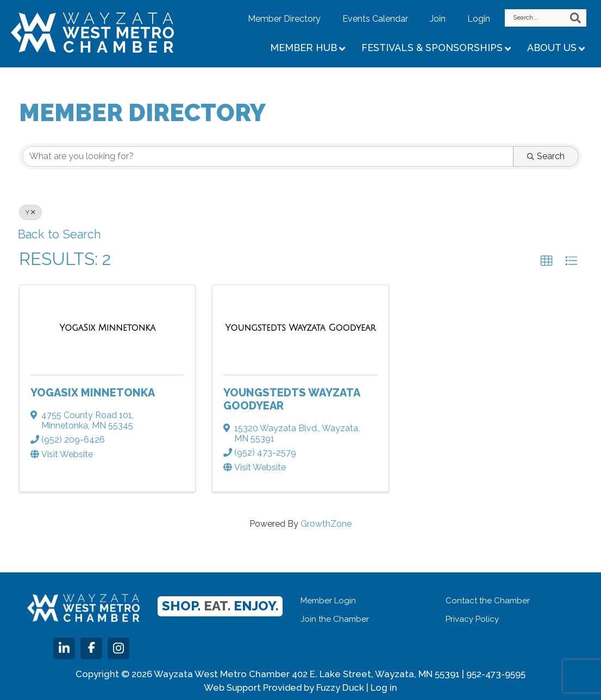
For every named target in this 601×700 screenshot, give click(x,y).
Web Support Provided (253, 688)
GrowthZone (326, 524)
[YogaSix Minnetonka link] (107, 328)
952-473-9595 (496, 674)
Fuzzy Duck (340, 688)
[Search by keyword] (268, 156)
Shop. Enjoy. (220, 606)
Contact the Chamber (488, 601)
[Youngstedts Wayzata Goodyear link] (301, 328)
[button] (547, 261)
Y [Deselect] (30, 212)
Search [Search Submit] (546, 156)
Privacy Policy (472, 619)
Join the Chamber (335, 619)
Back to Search (60, 234)
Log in (384, 688)
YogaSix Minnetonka (93, 393)
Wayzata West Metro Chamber (106, 33)
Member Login (328, 601)
